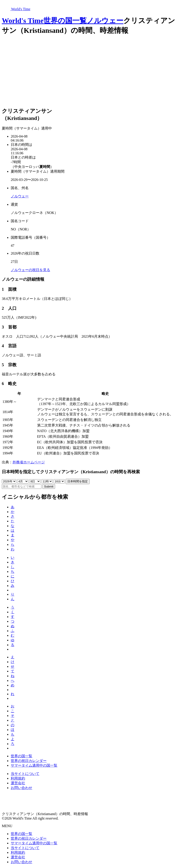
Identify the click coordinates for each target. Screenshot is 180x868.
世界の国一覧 (65, 21)
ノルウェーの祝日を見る (30, 270)
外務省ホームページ (29, 462)
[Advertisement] (90, 72)
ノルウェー (105, 21)
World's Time (23, 21)
